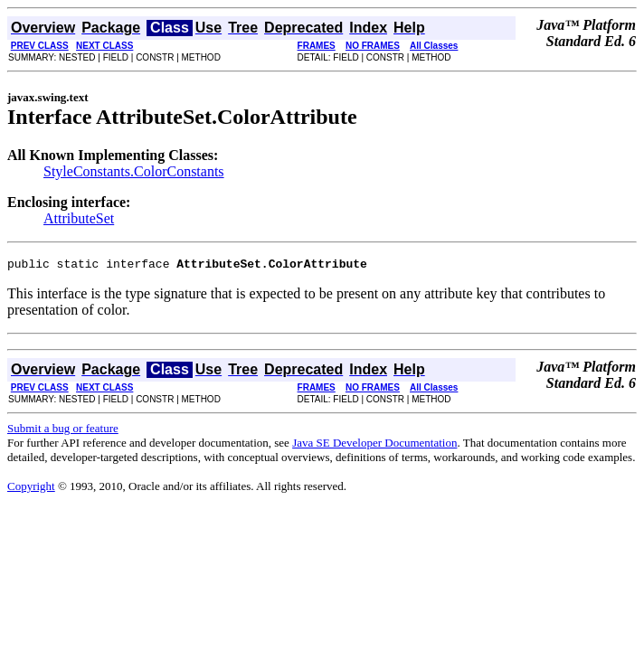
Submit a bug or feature (63, 431)
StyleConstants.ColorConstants (134, 171)
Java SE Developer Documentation (374, 445)
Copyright (31, 489)
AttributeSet (79, 218)
